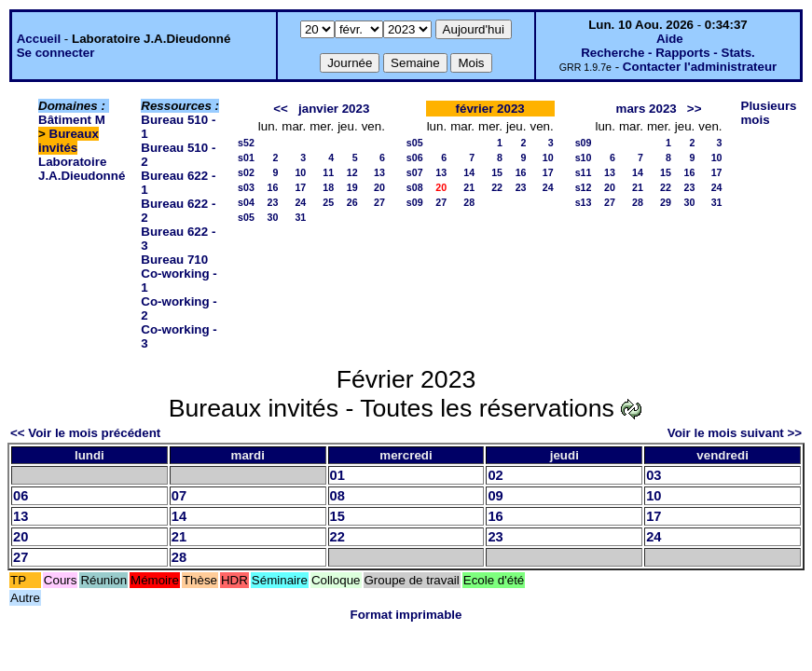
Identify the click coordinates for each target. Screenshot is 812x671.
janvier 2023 (334, 109)
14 (469, 172)
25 (328, 202)
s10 (584, 157)
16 (272, 187)
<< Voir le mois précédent (85, 433)
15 (497, 172)
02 (495, 475)
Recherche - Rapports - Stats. (668, 53)
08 (337, 496)
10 (300, 172)
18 (328, 187)
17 (300, 187)
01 (337, 475)
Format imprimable (406, 615)
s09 (415, 202)
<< (281, 109)
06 (21, 496)
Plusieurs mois (769, 113)
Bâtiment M (72, 120)
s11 (584, 172)
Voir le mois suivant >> (735, 433)
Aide (670, 39)
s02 (246, 172)
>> (695, 109)
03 (654, 475)
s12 (584, 187)
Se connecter (56, 53)
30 (272, 217)
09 (495, 496)
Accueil (39, 39)
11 (328, 172)
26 (352, 202)
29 (666, 202)
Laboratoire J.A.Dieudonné (82, 169)
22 (497, 187)
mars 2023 (647, 109)
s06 (415, 157)
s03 (246, 187)
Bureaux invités (69, 141)
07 (179, 496)
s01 (246, 157)
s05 (246, 217)
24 (300, 202)
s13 (584, 202)
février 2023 (490, 109)
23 (272, 202)
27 (379, 202)
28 (469, 202)
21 (469, 187)
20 (379, 187)
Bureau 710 (174, 260)
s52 (246, 143)
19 (352, 187)
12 (352, 172)
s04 (246, 202)
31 (300, 217)
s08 (415, 187)
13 (379, 172)
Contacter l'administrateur (700, 67)
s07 (415, 172)
